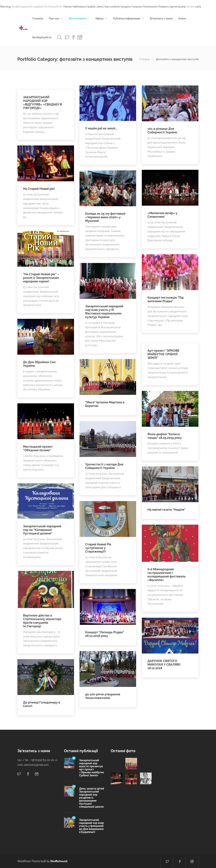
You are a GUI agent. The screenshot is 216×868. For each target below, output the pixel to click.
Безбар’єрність (42, 37)
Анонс (182, 18)
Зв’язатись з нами (161, 18)
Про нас (54, 18)
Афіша (99, 18)
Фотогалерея (77, 18)
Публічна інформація (127, 18)
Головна (38, 18)
